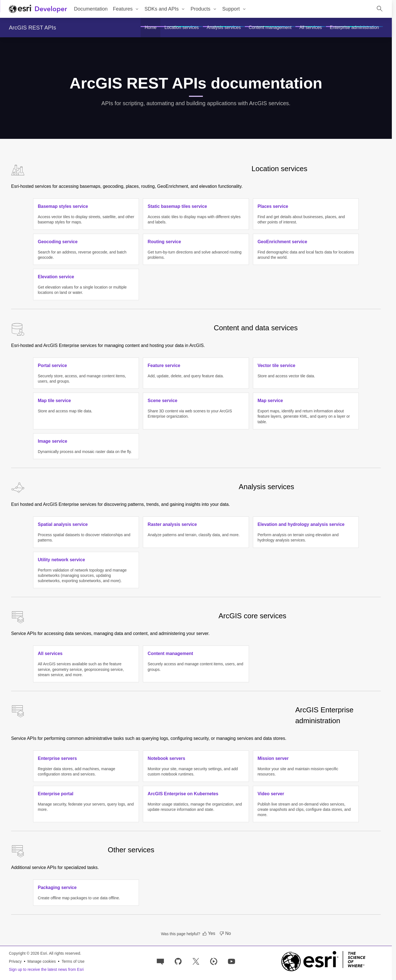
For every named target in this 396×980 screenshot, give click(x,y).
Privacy (15, 961)
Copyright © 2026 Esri (28, 953)
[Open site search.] (380, 9)
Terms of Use (73, 961)
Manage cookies (42, 961)
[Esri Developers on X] (196, 961)
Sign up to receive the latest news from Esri (46, 969)
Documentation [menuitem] (91, 9)
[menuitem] (126, 9)
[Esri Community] (160, 961)
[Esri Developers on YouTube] (231, 961)
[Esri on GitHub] (178, 961)
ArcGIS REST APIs (33, 28)
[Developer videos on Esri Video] (214, 961)
